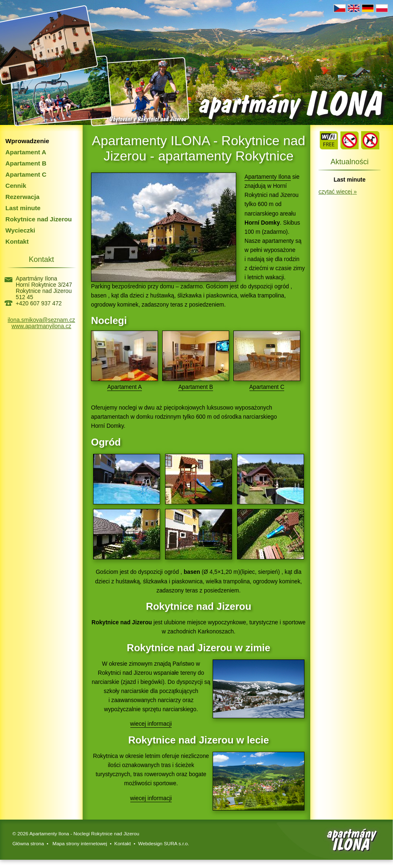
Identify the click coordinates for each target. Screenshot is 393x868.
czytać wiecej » (338, 192)
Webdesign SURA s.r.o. (164, 844)
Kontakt (17, 241)
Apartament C (26, 174)
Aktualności (350, 162)
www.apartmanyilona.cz (41, 326)
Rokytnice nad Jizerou (39, 219)
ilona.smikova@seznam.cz (42, 320)
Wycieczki (20, 230)
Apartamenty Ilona (268, 177)
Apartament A (26, 152)
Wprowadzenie (27, 141)
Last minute (23, 208)
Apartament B (26, 163)
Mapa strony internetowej (79, 844)
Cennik (16, 186)
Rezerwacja (22, 197)
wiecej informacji (151, 724)
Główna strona (28, 844)
